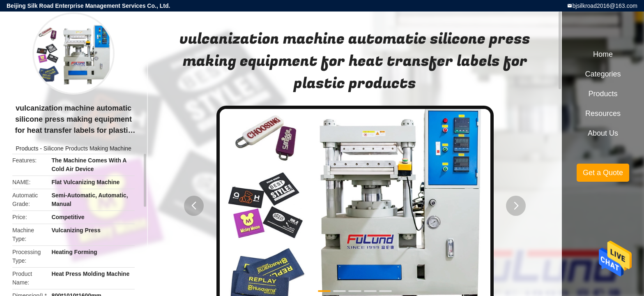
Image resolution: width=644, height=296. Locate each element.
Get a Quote (603, 173)
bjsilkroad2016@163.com (605, 6)
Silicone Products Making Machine (87, 148)
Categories (603, 74)
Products (27, 148)
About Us (603, 133)
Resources (603, 113)
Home (603, 54)
